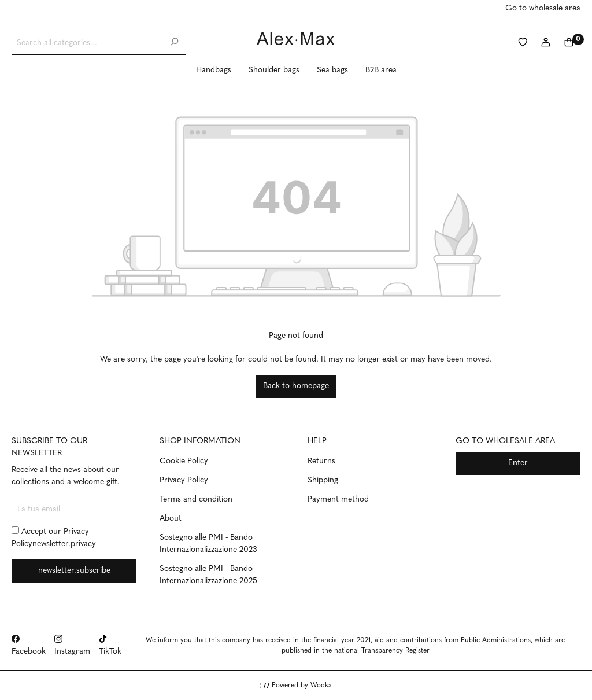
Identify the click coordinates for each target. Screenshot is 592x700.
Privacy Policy (184, 480)
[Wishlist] (523, 43)
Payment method (338, 500)
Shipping (323, 480)
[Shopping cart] (569, 43)
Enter (518, 463)
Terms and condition (196, 500)
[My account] (546, 43)
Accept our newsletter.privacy (54, 537)
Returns (321, 461)
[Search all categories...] (87, 43)
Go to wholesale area (543, 8)
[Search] (174, 43)
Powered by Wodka (296, 686)
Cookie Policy (184, 461)
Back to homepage (296, 386)
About (171, 519)
